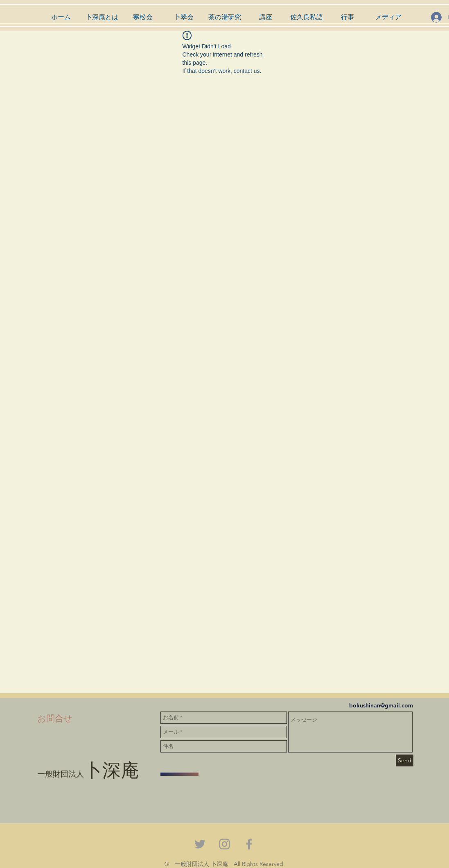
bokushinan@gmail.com (381, 705)
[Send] (405, 760)
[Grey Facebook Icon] (249, 844)
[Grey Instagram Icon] (224, 844)
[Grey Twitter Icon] (200, 844)
